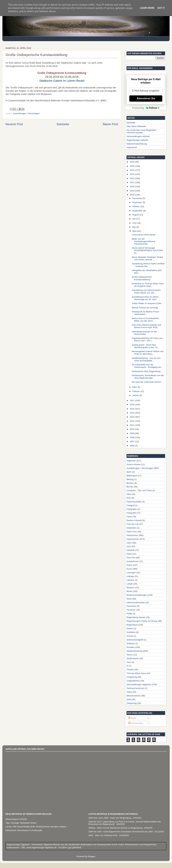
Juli (134, 219)
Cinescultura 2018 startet (144, 235)
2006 (132, 446)
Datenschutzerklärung (137, 144)
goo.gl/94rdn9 (74, 848)
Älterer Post (110, 124)
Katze (129, 554)
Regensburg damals (136, 617)
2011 (132, 425)
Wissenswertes (134, 696)
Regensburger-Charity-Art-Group (142, 621)
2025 (132, 166)
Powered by (146, 108)
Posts (132, 718)
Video (129, 692)
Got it (161, 8)
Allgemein (131, 461)
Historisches (132, 535)
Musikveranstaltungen (137, 595)
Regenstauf (132, 625)
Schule (130, 636)
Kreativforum (133, 561)
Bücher (130, 487)
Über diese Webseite (136, 126)
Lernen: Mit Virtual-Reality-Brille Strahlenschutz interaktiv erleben (36, 827)
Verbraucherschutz (135, 688)
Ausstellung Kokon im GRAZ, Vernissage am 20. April (145, 298)
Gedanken (131, 528)
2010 (132, 429)
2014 (132, 413)
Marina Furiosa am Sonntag (145, 308)
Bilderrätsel (132, 476)
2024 (132, 170)
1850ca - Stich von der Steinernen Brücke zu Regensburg (115, 828)
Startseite (63, 124)
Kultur (129, 565)
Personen (131, 610)
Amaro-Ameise (133, 464)
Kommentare (136, 723)
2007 (132, 441)
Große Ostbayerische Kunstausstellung (142, 278)
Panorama (131, 606)
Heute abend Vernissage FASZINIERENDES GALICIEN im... (147, 250)
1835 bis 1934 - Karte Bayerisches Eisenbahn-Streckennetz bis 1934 (121, 832)
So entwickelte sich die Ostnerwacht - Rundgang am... (147, 366)
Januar (136, 395)
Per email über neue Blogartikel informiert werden (141, 131)
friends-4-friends (134, 520)
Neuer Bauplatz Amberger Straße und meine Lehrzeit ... (147, 258)
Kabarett (130, 550)
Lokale (130, 584)
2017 (132, 400)
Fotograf (130, 505)
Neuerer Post (14, 124)
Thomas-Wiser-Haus (136, 673)
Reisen (130, 629)
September (138, 211)
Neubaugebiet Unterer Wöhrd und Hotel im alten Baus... (148, 353)
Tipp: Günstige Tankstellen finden (21, 823)
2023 (132, 174)
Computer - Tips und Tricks (139, 490)
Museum (131, 588)
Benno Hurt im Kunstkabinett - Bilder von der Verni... (146, 320)
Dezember (137, 198)
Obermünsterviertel (135, 602)
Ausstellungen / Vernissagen (26, 113)
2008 (132, 437)
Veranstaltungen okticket (138, 136)
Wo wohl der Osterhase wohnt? (147, 382)
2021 (132, 182)
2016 (132, 405)
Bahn (129, 472)
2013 (132, 417)
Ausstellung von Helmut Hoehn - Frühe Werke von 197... (147, 291)
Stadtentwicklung (134, 651)
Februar (136, 391)
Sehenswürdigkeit (135, 640)
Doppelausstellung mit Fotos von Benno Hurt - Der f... (147, 339)
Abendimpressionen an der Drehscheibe (144, 333)
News (129, 599)
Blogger (92, 856)
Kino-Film (131, 558)
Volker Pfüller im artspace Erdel (147, 303)
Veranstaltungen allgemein (139, 684)
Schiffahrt (131, 632)
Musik (129, 591)
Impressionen (133, 539)
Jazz (129, 546)
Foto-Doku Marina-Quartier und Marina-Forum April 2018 (147, 326)
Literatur (130, 580)
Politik (129, 614)
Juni (135, 223)
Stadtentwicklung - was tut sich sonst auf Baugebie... (146, 359)
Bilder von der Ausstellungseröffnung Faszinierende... (143, 241)
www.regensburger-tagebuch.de (42, 848)
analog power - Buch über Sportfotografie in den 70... (145, 346)
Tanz (129, 662)
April (135, 231)
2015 (132, 409)
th (127, 666)
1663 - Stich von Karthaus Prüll (103, 835)
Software (131, 643)
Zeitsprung (132, 703)
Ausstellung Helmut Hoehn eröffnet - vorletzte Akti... (148, 265)
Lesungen (131, 573)
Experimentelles (134, 502)
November (137, 202)
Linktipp (130, 576)
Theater (130, 670)
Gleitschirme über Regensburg (146, 371)
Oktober (136, 206)
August (136, 215)
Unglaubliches (133, 681)
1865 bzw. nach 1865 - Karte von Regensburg (110, 818)
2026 (132, 162)
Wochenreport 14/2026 (16, 819)
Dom (129, 498)
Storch (130, 655)
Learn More (147, 8)
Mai (134, 227)
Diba (129, 494)
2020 (132, 186)
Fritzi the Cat (133, 524)
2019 (132, 191)
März (135, 387)
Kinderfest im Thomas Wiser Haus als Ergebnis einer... (148, 285)
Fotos (129, 517)
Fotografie (131, 513)
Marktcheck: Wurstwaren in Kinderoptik (24, 830)
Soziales (130, 647)
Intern (129, 543)
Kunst (129, 569)
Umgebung (132, 677)
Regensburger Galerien (137, 140)
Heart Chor (132, 532)
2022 (132, 178)
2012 (132, 421)
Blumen (130, 483)
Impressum (132, 147)
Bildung (130, 479)
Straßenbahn (133, 658)
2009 (132, 433)
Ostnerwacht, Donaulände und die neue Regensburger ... (148, 377)
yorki (129, 699)
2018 (132, 195)
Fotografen (132, 509)
